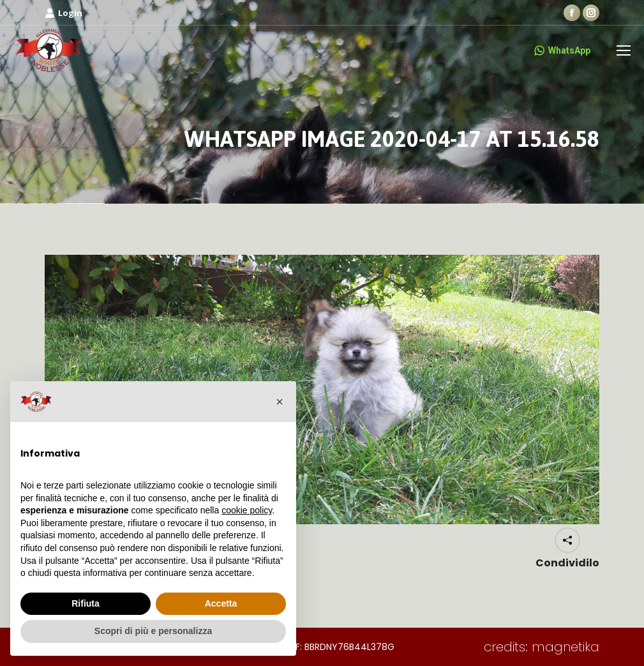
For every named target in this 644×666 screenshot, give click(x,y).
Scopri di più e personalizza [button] (153, 631)
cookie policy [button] (247, 510)
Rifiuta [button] (86, 603)
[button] (280, 402)
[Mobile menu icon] (624, 50)
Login (64, 13)
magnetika (565, 647)
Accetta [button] (221, 603)
